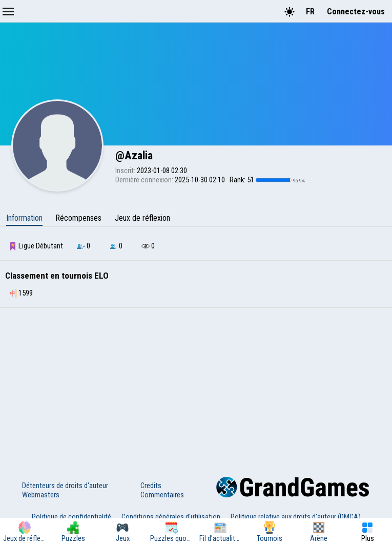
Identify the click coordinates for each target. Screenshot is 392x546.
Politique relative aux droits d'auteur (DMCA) (296, 517)
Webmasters (41, 495)
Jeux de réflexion (142, 218)
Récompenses (78, 218)
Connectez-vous (356, 12)
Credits (151, 486)
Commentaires (162, 495)
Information (24, 218)
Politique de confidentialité (71, 517)
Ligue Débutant (36, 246)
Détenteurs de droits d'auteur (65, 486)
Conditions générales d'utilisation (171, 517)
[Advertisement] (196, 385)
